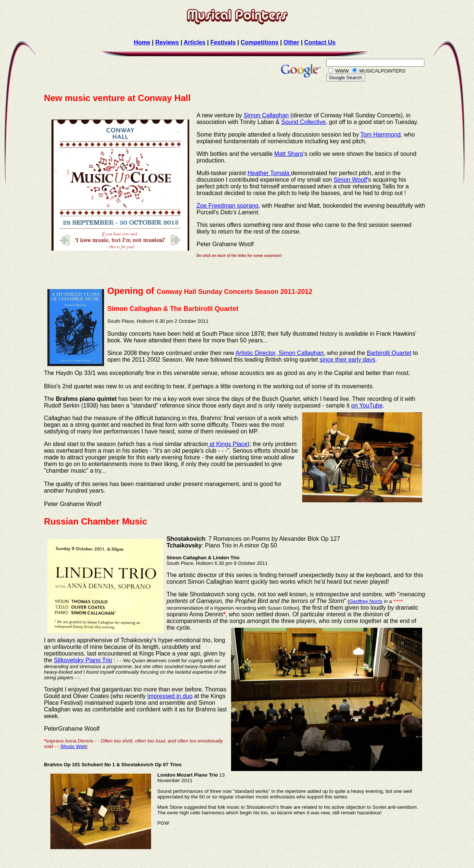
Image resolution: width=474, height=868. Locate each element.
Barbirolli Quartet (389, 353)
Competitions (260, 42)
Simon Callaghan (266, 115)
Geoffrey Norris (366, 601)
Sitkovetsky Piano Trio (83, 660)
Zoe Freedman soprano (228, 206)
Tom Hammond (380, 135)
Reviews (167, 42)
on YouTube (367, 405)
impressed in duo (170, 696)
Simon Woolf (350, 180)
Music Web (74, 746)
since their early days (347, 360)
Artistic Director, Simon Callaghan (280, 353)
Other (292, 42)
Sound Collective (303, 122)
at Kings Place (228, 444)
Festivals (223, 42)
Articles (195, 42)
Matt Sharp (289, 154)
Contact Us (320, 42)
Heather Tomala (269, 173)
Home (142, 42)
